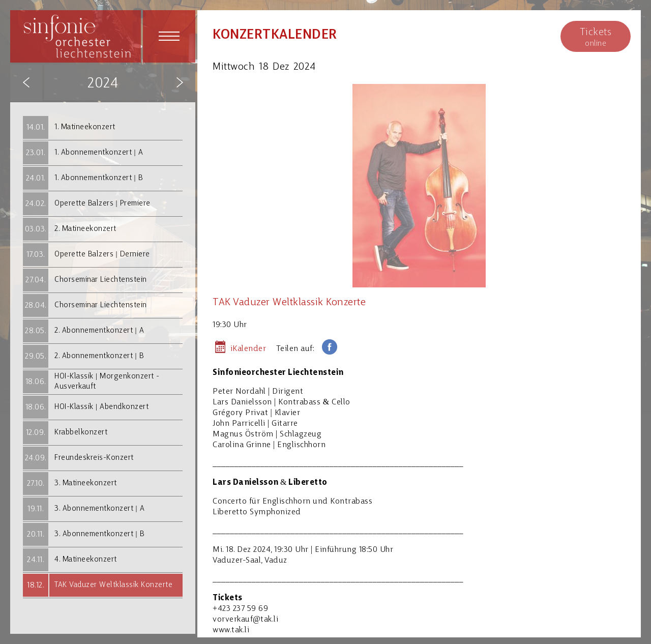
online (596, 37)
